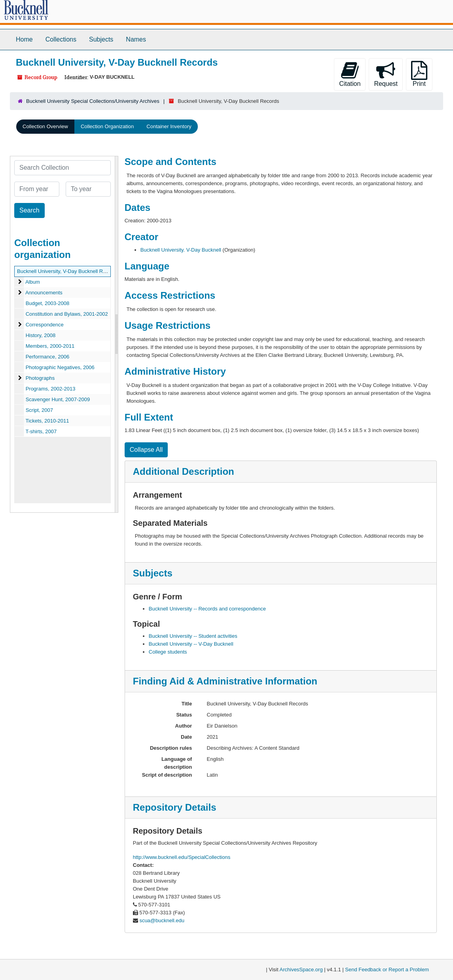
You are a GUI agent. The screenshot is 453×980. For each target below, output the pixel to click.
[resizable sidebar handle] (116, 334)
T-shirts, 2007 (41, 431)
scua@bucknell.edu (162, 920)
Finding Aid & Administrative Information (225, 681)
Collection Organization (107, 126)
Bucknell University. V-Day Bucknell (181, 250)
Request (386, 74)
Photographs (40, 378)
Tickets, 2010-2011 (47, 421)
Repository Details (175, 807)
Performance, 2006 (48, 357)
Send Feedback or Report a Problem (387, 970)
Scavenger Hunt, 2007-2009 (58, 399)
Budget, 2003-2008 (48, 303)
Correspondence (45, 325)
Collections (61, 39)
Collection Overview (45, 126)
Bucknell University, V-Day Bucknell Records (68, 271)
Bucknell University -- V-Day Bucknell (191, 644)
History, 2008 (41, 335)
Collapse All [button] (146, 450)
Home (24, 39)
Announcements (44, 293)
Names (136, 39)
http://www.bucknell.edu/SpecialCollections (182, 857)
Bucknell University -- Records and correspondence (207, 609)
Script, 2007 (39, 410)
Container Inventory (169, 126)
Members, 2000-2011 (50, 346)
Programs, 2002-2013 (51, 389)
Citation (350, 74)
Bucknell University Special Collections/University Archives (93, 101)
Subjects (101, 39)
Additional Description (184, 471)
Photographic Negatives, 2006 (60, 367)
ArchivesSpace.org (301, 970)
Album (33, 282)
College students (168, 652)
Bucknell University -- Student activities (193, 636)
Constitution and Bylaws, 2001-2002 (67, 314)
